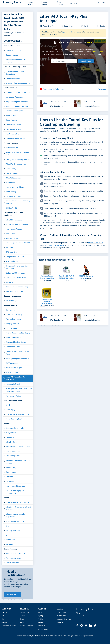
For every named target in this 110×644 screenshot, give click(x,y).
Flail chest (10, 477)
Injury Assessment (12, 433)
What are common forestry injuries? (16, 61)
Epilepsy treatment (13, 530)
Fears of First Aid (12, 148)
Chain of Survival (12, 173)
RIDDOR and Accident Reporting (18, 83)
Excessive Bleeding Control (16, 342)
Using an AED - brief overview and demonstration (18, 267)
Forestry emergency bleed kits (17, 358)
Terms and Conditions (64, 619)
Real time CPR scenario (15, 291)
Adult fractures (11, 442)
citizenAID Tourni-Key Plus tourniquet (16, 378)
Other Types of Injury (14, 314)
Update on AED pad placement (17, 273)
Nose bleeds (10, 310)
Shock (8, 405)
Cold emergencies (13, 456)
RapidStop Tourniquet (14, 368)
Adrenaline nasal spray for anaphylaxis (16, 515)
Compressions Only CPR (15, 257)
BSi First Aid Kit (11, 208)
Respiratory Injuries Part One (17, 102)
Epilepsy (9, 526)
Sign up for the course (70, 32)
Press (3, 616)
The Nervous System (14, 129)
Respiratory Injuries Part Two (17, 106)
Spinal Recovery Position (15, 419)
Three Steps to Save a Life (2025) (18, 243)
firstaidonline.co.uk (96, 243)
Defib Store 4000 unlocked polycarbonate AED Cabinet (46, 303)
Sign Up (41, 616)
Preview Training (44, 3)
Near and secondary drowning (17, 287)
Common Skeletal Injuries (15, 138)
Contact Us (42, 626)
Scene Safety (11, 169)
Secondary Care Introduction (17, 428)
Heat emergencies (13, 451)
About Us (4, 612)
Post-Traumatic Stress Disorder (17, 554)
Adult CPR (9, 247)
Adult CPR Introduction (14, 220)
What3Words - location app (16, 164)
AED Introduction (12, 261)
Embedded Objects (13, 347)
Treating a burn (12, 437)
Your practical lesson (14, 558)
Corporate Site (6, 622)
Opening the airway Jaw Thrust (18, 414)
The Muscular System (14, 134)
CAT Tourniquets (12, 363)
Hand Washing (11, 192)
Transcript (102, 89)
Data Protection (62, 616)
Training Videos (25, 612)
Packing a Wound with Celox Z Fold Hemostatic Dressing (19, 390)
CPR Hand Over (11, 252)
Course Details (30, 3)
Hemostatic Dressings (14, 384)
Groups (22, 619)
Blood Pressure (11, 120)
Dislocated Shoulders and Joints (18, 446)
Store (22, 622)
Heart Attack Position (14, 229)
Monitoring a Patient (14, 396)
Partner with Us (43, 629)
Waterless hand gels (13, 196)
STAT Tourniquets (12, 372)
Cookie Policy (61, 622)
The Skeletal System (14, 125)
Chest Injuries (11, 472)
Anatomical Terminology (15, 97)
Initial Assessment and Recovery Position (18, 202)
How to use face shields (15, 187)
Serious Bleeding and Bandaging (18, 333)
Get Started (11, 594)
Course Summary (12, 563)
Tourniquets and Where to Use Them (17, 353)
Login (40, 612)
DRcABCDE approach (14, 178)
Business (74, 3)
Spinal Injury (10, 410)
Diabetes (9, 544)
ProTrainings (39, 636)
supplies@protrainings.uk (54, 246)
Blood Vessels (11, 115)
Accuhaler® (10, 540)
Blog (3, 619)
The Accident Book (13, 79)
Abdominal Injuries (13, 468)
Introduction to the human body (18, 92)
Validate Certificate (26, 626)
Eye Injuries (10, 481)
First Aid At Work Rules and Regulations (16, 73)
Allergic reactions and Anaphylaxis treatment (19, 508)
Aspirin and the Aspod (14, 238)
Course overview (12, 55)
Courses (22, 616)
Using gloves (11, 182)
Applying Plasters (12, 324)
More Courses (60, 3)
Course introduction (13, 50)
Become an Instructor (9, 626)
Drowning (9, 282)
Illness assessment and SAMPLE (17, 502)
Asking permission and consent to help (18, 154)
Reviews (41, 622)
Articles (41, 619)
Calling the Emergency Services (18, 159)
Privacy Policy (61, 612)
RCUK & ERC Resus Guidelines (17, 224)
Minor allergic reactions (15, 521)
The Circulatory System (15, 111)
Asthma (9, 535)
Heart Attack (11, 234)
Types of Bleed (11, 328)
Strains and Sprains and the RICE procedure (18, 462)
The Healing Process (14, 319)
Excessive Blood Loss (14, 338)
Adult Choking (11, 301)
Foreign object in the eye (15, 486)
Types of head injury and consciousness (15, 492)
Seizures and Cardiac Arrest (16, 278)
